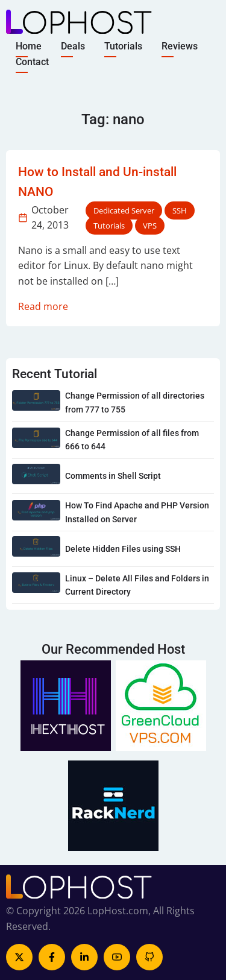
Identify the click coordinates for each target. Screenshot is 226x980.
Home (29, 46)
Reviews (180, 46)
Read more (43, 306)
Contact (32, 61)
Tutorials (123, 46)
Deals (73, 46)
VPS (150, 226)
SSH (180, 210)
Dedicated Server (124, 210)
